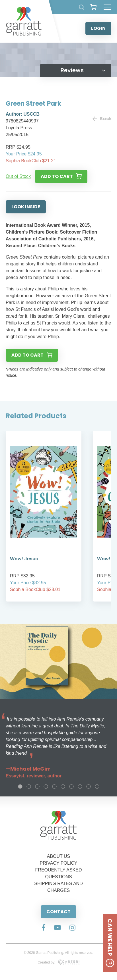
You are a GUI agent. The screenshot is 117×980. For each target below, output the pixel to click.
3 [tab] (37, 787)
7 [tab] (71, 787)
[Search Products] (82, 7)
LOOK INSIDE (26, 207)
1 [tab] (20, 787)
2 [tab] (29, 787)
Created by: (58, 962)
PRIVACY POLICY (59, 863)
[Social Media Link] (44, 928)
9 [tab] (89, 787)
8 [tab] (80, 787)
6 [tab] (63, 787)
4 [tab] (46, 787)
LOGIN (98, 28)
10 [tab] (97, 787)
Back (102, 119)
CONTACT (58, 912)
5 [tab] (54, 787)
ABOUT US (59, 856)
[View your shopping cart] (93, 7)
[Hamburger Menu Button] (107, 7)
